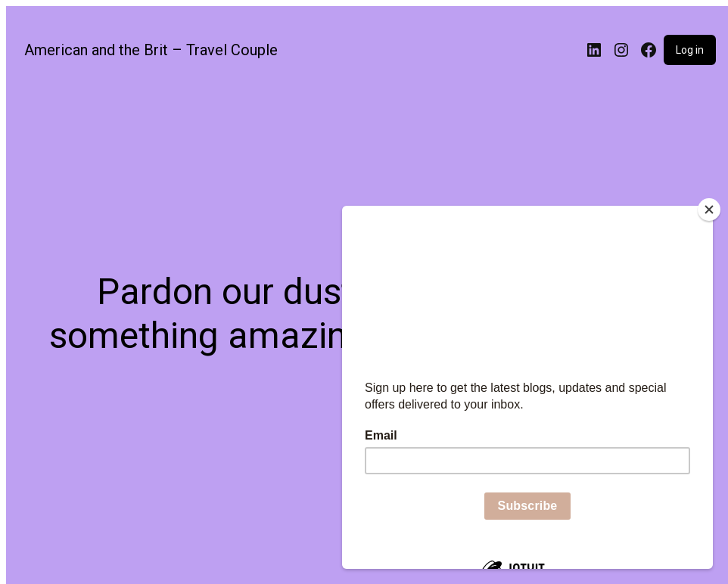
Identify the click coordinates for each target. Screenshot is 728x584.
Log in (690, 50)
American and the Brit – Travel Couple (151, 50)
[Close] (709, 210)
